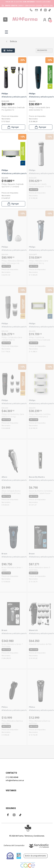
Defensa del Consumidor (14, 845)
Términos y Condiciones (34, 836)
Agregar (13, 127)
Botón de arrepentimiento (36, 856)
